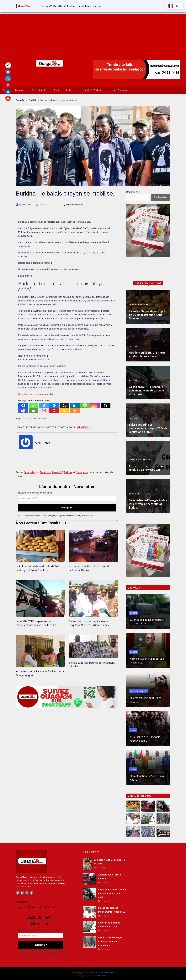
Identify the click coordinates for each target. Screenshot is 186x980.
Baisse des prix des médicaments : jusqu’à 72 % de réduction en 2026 (148, 426)
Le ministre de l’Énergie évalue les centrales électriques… (110, 941)
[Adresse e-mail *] (67, 497)
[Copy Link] (64, 408)
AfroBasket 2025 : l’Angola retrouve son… (145, 736)
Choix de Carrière (139, 689)
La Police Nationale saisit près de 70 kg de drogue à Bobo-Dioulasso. (148, 312)
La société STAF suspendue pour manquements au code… (112, 893)
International (41, 88)
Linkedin (57, 471)
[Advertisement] (93, 31)
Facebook (45, 471)
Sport (56, 88)
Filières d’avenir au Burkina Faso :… (146, 697)
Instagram (82, 471)
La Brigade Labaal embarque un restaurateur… (147, 619)
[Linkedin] (75, 403)
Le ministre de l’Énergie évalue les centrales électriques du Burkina (148, 501)
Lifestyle (72, 88)
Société (33, 98)
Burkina (22, 88)
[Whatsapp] (34, 403)
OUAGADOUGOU (41, 416)
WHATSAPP (84, 426)
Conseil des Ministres (141, 457)
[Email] (34, 408)
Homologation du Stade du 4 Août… (147, 775)
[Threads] (106, 403)
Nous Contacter (123, 88)
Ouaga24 (20, 98)
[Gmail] (44, 408)
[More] (75, 408)
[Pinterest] (54, 408)
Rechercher (133, 189)
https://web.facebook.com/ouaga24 (35, 392)
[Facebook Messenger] (54, 403)
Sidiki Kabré (27, 202)
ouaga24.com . (83, 972)
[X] (64, 403)
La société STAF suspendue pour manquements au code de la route (146, 388)
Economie (134, 302)
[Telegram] (44, 403)
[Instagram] (95, 403)
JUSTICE (27, 416)
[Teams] (23, 408)
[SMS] (85, 403)
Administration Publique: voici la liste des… (147, 658)
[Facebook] (23, 403)
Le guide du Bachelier (95, 88)
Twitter (68, 471)
